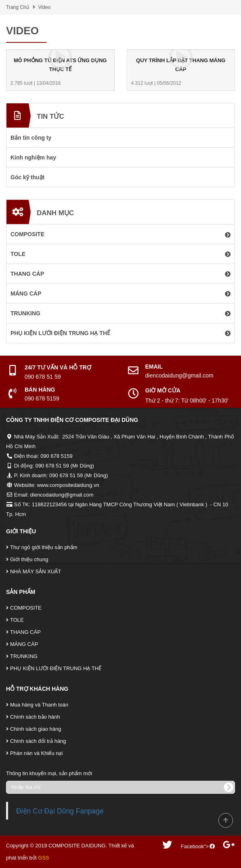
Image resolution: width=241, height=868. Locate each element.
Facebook (192, 846)
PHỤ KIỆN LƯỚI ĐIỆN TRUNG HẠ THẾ (56, 668)
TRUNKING (24, 656)
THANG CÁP (25, 632)
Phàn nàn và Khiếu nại (36, 753)
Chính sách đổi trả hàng (38, 741)
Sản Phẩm (21, 592)
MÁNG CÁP (24, 644)
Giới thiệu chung (29, 559)
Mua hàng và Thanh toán (39, 705)
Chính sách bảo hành (35, 717)
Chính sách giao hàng (36, 729)
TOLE (17, 620)
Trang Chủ (18, 7)
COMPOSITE (26, 608)
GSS (43, 858)
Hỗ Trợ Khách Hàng (37, 689)
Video (44, 7)
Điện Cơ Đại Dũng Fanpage (60, 811)
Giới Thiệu (21, 531)
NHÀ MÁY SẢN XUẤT (36, 571)
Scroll (226, 820)
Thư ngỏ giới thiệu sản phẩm (44, 547)
